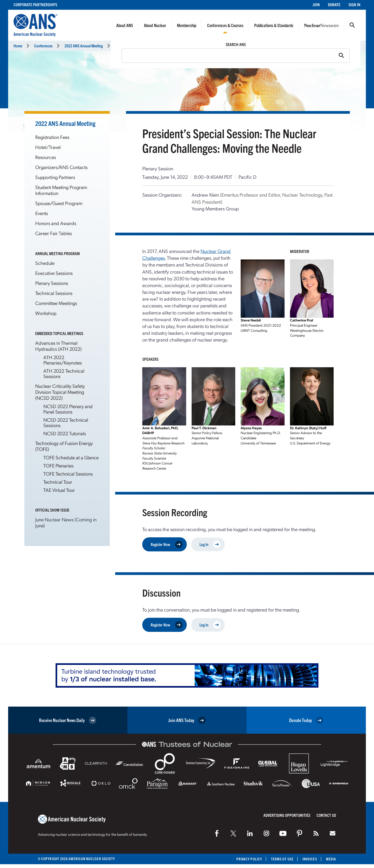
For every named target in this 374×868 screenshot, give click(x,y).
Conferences (43, 46)
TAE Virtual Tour (59, 490)
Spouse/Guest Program (59, 203)
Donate (334, 4)
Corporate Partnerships (35, 4)
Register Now (167, 544)
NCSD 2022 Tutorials (65, 433)
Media (331, 859)
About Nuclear (155, 25)
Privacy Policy (249, 859)
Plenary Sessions (52, 283)
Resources (46, 157)
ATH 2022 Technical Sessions (64, 373)
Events (42, 213)
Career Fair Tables (54, 233)
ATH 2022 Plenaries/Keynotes (63, 360)
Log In (210, 544)
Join (316, 4)
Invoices (310, 859)
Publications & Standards (274, 25)
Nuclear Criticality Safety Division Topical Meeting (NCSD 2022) (60, 392)
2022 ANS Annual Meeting (84, 46)
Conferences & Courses (225, 25)
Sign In (354, 4)
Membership (187, 25)
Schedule (45, 263)
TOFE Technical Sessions (68, 474)
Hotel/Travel (48, 147)
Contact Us (326, 815)
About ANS (125, 25)
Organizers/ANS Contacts (61, 167)
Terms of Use (282, 859)
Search (352, 25)
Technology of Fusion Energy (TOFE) (64, 446)
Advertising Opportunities (287, 815)
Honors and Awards (56, 223)
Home (18, 46)
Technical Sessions (129, 46)
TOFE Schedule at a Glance (71, 457)
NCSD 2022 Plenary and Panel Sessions (68, 409)
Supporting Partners (55, 177)
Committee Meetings (56, 303)
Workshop (46, 313)
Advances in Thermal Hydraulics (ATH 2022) (58, 346)
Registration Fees (52, 137)
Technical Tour (58, 482)
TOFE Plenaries (58, 465)
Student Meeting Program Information (61, 190)
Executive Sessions (54, 273)
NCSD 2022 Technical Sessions (66, 422)
